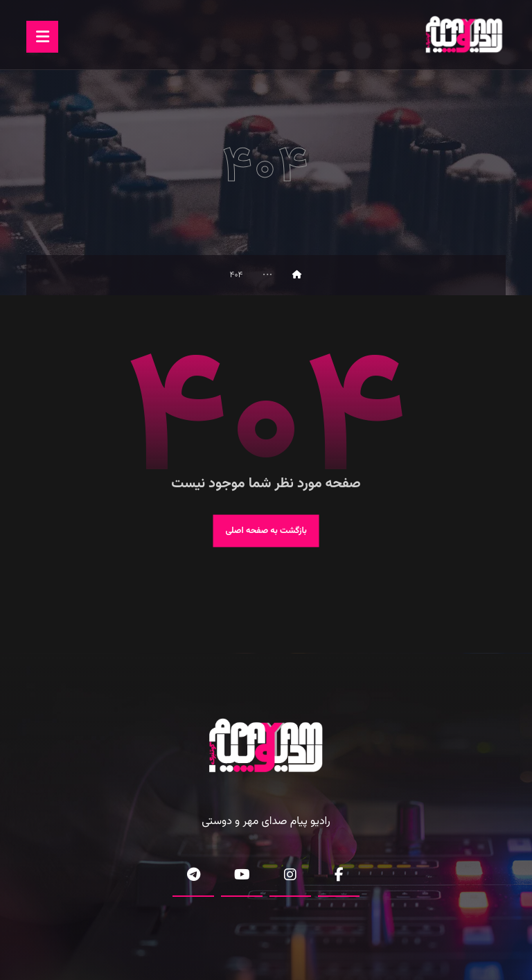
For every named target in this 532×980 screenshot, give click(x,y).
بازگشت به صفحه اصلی (266, 531)
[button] (42, 37)
